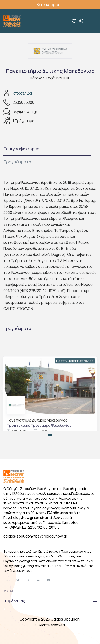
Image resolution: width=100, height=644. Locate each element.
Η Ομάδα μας (50, 601)
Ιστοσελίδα (22, 93)
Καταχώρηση (50, 4)
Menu (50, 590)
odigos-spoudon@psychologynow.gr (35, 536)
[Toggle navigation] (92, 21)
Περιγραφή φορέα (21, 149)
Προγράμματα (17, 162)
